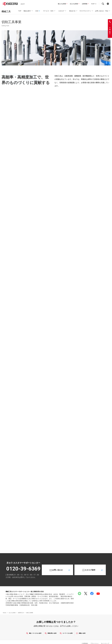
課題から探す (90, 627)
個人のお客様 (62, 4)
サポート (94, 4)
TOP (20, 11)
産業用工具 (21, 607)
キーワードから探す (71, 627)
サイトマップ (105, 637)
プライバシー (94, 637)
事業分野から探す (49, 627)
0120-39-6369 (23, 563)
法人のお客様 (74, 4)
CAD (38, 11)
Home (5, 607)
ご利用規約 (83, 637)
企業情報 (85, 4)
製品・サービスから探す (26, 627)
